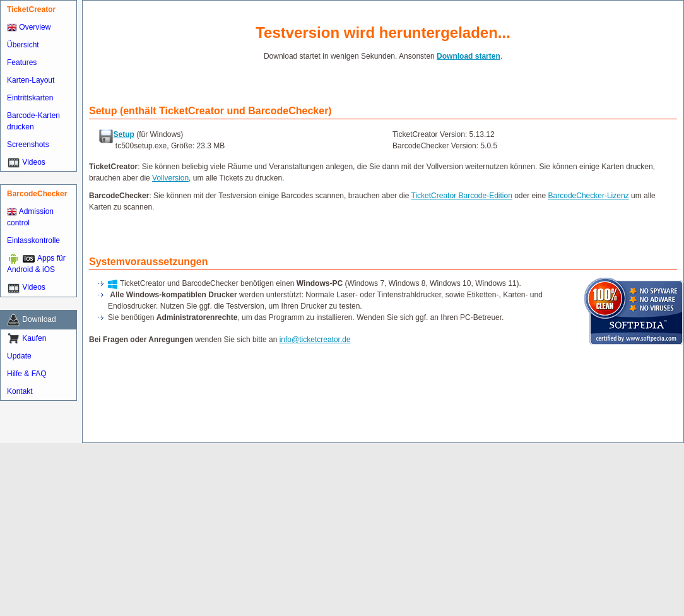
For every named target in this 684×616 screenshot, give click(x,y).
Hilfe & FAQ (27, 374)
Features (22, 62)
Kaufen (34, 338)
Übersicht (23, 45)
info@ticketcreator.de (315, 340)
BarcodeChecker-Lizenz (589, 196)
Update (19, 356)
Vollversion (170, 178)
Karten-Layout (31, 80)
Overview (29, 27)
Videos (33, 162)
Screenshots (28, 145)
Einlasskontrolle (33, 240)
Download (39, 319)
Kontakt (20, 391)
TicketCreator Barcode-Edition (462, 196)
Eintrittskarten (30, 98)
